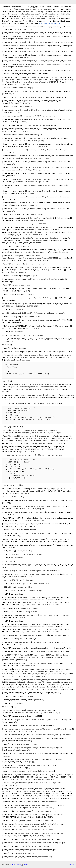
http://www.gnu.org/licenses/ (50, 23)
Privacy (19, 865)
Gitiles (13, 865)
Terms (26, 865)
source (71, 865)
